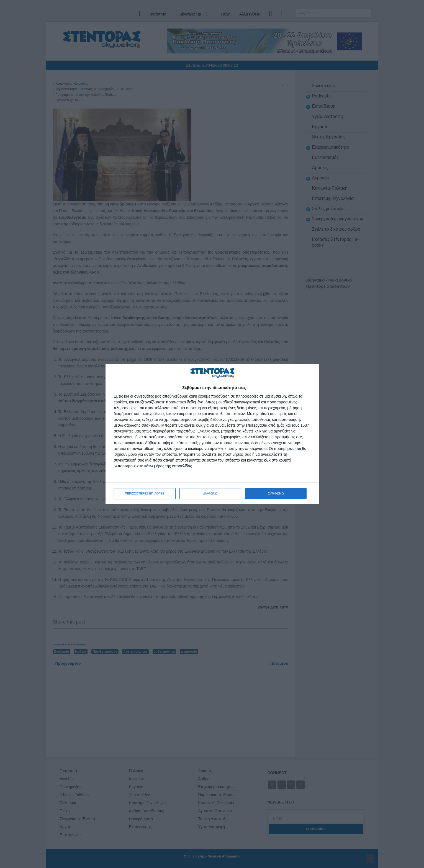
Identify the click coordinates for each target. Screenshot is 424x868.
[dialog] (212, 434)
